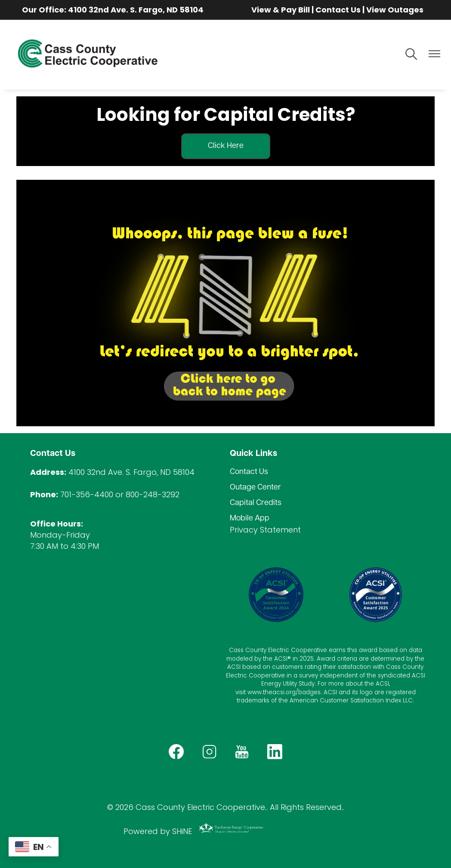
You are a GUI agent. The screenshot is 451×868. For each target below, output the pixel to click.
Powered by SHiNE (158, 831)
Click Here (226, 146)
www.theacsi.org (272, 692)
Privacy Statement (265, 530)
